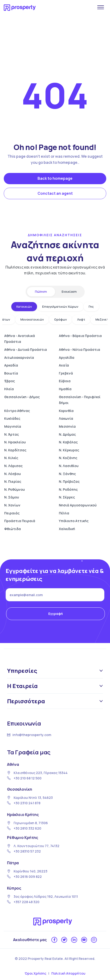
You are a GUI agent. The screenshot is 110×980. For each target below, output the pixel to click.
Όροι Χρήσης (35, 973)
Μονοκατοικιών (32, 319)
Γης (91, 307)
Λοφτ (81, 319)
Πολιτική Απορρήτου (68, 973)
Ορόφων (61, 319)
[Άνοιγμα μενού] (101, 7)
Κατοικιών (24, 307)
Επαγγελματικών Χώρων (60, 307)
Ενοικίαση (69, 292)
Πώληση (41, 292)
